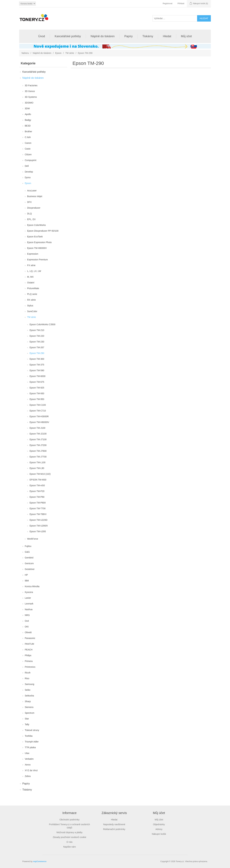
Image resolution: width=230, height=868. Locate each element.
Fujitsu (28, 546)
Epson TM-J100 (37, 428)
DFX (29, 202)
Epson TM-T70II (38, 508)
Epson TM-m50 (37, 485)
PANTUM (29, 644)
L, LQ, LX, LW (34, 271)
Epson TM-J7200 (38, 445)
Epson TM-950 (37, 399)
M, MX (30, 277)
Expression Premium (37, 260)
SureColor (32, 311)
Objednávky (159, 824)
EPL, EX (31, 219)
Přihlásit (181, 4)
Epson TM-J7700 (38, 457)
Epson (58, 53)
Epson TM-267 (37, 347)
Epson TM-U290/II (39, 526)
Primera (29, 661)
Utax (27, 753)
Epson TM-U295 (38, 531)
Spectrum (30, 713)
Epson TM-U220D (38, 520)
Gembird (29, 558)
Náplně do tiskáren (103, 36)
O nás (69, 842)
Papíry (128, 36)
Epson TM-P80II (38, 503)
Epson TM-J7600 (38, 451)
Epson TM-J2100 (38, 434)
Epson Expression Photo (39, 242)
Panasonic (30, 638)
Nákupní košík (159, 834)
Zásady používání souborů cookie (69, 837)
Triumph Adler (32, 742)
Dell (27, 166)
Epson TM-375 (37, 365)
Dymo (28, 177)
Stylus (30, 306)
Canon (28, 143)
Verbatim (29, 759)
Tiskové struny (32, 730)
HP (26, 575)
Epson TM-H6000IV (37, 248)
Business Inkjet (35, 196)
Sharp (28, 701)
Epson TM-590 (37, 370)
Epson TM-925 (37, 388)
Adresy (159, 829)
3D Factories (31, 85)
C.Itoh (28, 137)
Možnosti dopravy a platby (70, 832)
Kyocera (29, 592)
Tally (27, 724)
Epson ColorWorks (36, 225)
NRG (27, 615)
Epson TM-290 (37, 353)
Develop (29, 172)
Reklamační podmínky (114, 829)
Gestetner (30, 569)
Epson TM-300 (37, 359)
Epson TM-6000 (37, 376)
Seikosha (29, 696)
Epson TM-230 (37, 342)
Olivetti (28, 632)
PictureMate (33, 288)
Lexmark (29, 604)
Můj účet (186, 36)
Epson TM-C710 (38, 411)
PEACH (29, 650)
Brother (28, 131)
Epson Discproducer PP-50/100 (43, 231)
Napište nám (70, 847)
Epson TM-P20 (37, 491)
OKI (27, 627)
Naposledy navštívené (114, 824)
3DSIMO (29, 103)
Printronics (30, 667)
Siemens (29, 707)
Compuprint (31, 160)
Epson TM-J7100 (38, 439)
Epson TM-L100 (37, 462)
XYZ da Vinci (31, 770)
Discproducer (34, 208)
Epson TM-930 (37, 393)
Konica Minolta (32, 586)
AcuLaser (32, 191)
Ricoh (28, 673)
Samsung (29, 684)
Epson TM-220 (37, 336)
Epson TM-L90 (37, 468)
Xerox (28, 765)
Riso (27, 678)
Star (27, 719)
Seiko (28, 690)
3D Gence (30, 91)
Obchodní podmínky (69, 820)
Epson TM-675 (37, 382)
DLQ (29, 214)
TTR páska (30, 747)
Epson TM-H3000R (39, 416)
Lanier (28, 598)
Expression (33, 254)
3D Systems (31, 97)
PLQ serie (32, 294)
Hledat (167, 36)
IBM (27, 581)
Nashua (29, 609)
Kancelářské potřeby (68, 36)
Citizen (28, 154)
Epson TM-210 (37, 330)
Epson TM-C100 (38, 405)
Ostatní (31, 283)
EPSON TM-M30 (38, 480)
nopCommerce (40, 861)
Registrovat (168, 4)
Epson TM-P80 (37, 497)
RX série (31, 300)
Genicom (29, 563)
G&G (27, 552)
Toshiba (29, 736)
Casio (28, 149)
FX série (31, 265)
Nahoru (25, 53)
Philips (28, 655)
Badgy (28, 120)
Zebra (28, 776)
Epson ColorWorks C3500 (42, 324)
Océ (27, 621)
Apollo (28, 114)
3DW (27, 108)
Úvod (42, 36)
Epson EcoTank (35, 237)
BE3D (28, 126)
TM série (70, 53)
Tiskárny (148, 36)
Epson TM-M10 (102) (40, 474)
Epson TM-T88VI (38, 514)
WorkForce (33, 539)
